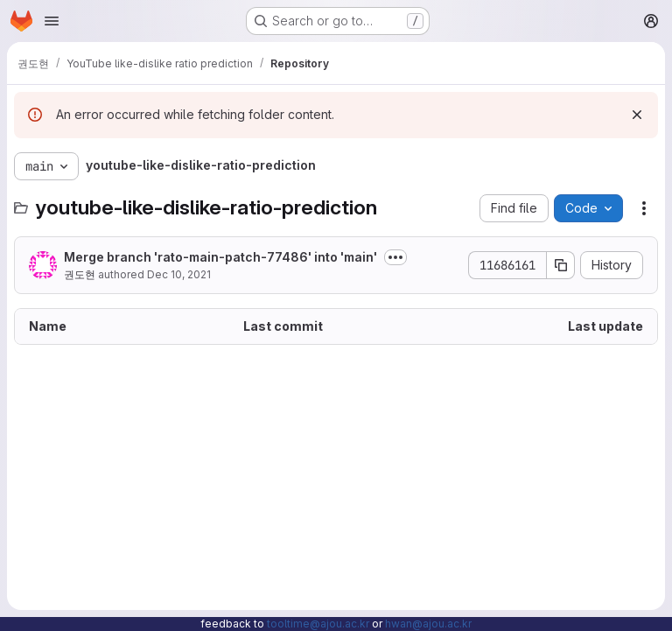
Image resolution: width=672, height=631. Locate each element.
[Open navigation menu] (52, 21)
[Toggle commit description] (395, 257)
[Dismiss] (637, 115)
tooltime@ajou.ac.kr (318, 624)
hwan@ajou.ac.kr (428, 624)
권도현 (80, 274)
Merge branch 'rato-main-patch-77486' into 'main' (220, 257)
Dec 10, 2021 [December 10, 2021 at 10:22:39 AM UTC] (179, 274)
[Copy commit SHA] (561, 265)
